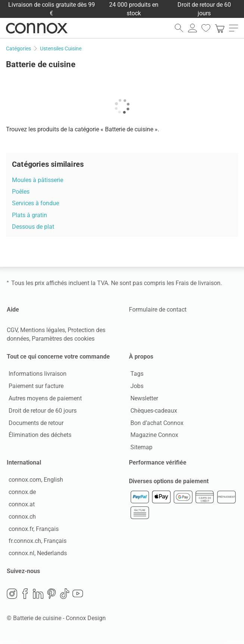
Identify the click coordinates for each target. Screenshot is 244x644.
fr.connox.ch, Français (36, 544)
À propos (141, 357)
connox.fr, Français (32, 532)
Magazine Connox (153, 436)
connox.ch (20, 519)
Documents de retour (34, 424)
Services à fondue (35, 203)
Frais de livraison (198, 283)
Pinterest (52, 597)
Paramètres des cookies (63, 339)
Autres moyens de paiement (43, 399)
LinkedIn (38, 597)
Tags (135, 375)
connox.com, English (34, 483)
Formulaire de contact (158, 310)
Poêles (21, 192)
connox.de (20, 495)
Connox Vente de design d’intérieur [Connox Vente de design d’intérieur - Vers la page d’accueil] (37, 28)
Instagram (12, 597)
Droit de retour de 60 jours (41, 411)
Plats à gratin (30, 215)
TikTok (65, 597)
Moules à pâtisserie (38, 180)
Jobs (135, 387)
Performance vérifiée (158, 464)
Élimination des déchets (38, 436)
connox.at (20, 507)
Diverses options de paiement (169, 485)
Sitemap (140, 448)
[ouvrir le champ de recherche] (179, 28)
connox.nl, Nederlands (36, 556)
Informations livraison (36, 375)
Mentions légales (43, 330)
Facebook (25, 597)
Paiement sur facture (34, 387)
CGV (12, 330)
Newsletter (143, 399)
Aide (13, 310)
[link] (220, 28)
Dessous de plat (33, 227)
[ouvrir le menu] (234, 28)
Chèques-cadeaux (152, 411)
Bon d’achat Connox (155, 424)
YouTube (78, 597)
